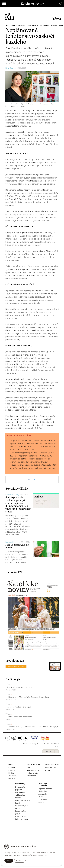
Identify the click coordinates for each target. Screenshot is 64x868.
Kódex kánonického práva (21, 811)
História (12, 778)
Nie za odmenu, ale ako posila (20, 687)
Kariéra (11, 773)
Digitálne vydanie (45, 789)
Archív (48, 751)
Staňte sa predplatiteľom (16, 667)
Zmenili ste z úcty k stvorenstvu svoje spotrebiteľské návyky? (33, 727)
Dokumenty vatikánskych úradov (21, 795)
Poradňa (46, 25)
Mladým (54, 25)
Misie (34, 25)
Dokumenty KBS (22, 806)
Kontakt (12, 768)
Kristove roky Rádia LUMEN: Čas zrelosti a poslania (28, 697)
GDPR (40, 797)
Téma (7, 25)
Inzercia (12, 770)
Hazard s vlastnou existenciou (20, 717)
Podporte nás (32, 773)
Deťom (60, 25)
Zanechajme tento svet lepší (19, 707)
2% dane (12, 776)
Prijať (9, 861)
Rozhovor (22, 25)
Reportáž (14, 25)
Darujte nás (31, 776)
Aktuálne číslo (51, 768)
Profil (29, 25)
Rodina (40, 25)
